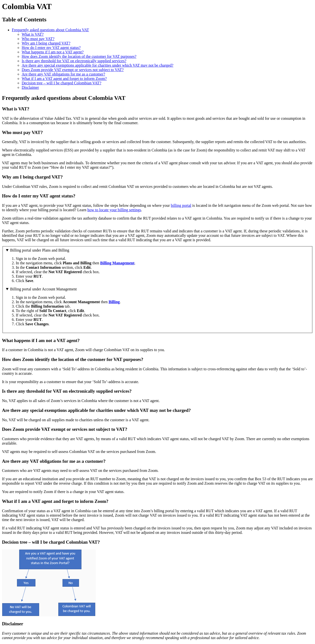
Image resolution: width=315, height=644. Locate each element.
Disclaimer (30, 87)
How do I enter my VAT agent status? (51, 48)
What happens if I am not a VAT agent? (53, 52)
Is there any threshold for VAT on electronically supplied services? (74, 61)
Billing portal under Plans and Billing (40, 250)
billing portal (181, 205)
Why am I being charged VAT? (46, 43)
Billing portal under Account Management (43, 289)
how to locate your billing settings (114, 210)
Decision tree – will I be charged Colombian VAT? (61, 83)
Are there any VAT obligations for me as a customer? (63, 74)
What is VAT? (33, 34)
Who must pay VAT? (38, 39)
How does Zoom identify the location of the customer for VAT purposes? (79, 56)
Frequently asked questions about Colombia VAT (50, 30)
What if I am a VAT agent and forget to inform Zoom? (64, 79)
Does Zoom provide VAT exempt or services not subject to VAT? (73, 70)
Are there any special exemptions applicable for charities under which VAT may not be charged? (97, 65)
